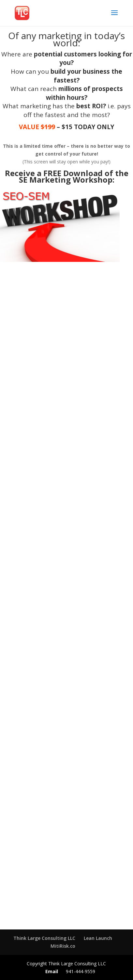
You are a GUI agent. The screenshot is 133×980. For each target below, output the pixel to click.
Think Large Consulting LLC (44, 938)
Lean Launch (98, 938)
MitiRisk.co (63, 946)
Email (52, 971)
